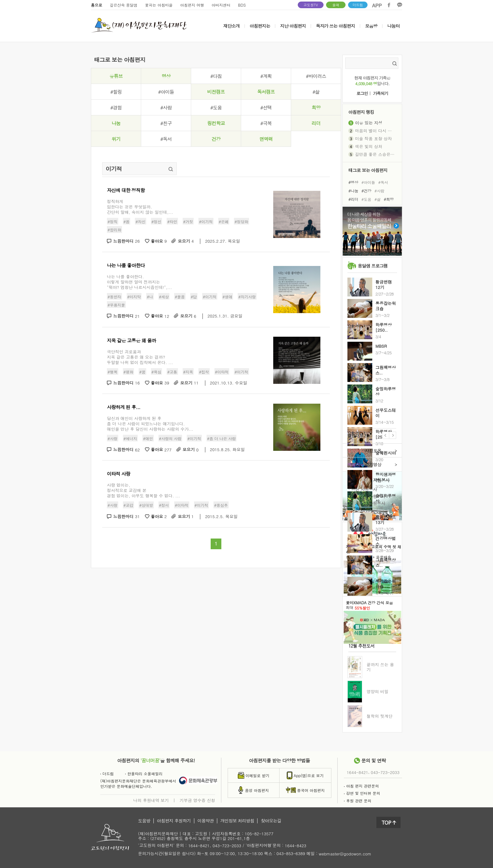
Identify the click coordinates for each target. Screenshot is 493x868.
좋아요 (159, 241)
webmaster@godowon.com (345, 854)
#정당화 (241, 221)
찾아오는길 (271, 821)
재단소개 (231, 26)
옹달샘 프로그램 (373, 266)
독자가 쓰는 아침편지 (335, 26)
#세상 (164, 296)
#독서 (166, 139)
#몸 (127, 221)
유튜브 (116, 76)
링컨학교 (216, 123)
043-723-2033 (385, 772)
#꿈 (142, 371)
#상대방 (146, 505)
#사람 (166, 107)
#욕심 (157, 371)
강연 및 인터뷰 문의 (362, 793)
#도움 (216, 107)
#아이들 (166, 92)
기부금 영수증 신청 (197, 800)
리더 (316, 123)
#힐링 (116, 92)
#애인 (148, 438)
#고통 (172, 371)
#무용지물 (116, 305)
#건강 (367, 191)
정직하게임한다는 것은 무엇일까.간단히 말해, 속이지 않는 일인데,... (140, 207)
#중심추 (221, 505)
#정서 (164, 505)
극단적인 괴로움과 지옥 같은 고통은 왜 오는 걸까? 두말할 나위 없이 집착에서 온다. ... (140, 357)
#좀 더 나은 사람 (222, 438)
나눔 (116, 123)
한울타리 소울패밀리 (144, 774)
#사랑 (113, 438)
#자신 (141, 221)
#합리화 (114, 230)
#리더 (353, 199)
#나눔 (353, 191)
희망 (316, 107)
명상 (166, 76)
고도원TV (311, 5)
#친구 (166, 123)
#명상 (353, 182)
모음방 (371, 26)
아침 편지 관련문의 (361, 786)
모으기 (186, 241)
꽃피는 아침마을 (159, 5)
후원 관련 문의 (358, 801)
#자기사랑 (247, 296)
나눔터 (393, 26)
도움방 (144, 821)
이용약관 (206, 821)
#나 (150, 296)
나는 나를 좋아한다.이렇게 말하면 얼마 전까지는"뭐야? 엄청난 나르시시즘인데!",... (139, 282)
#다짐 (216, 76)
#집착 (204, 371)
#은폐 (224, 221)
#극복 (266, 123)
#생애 (228, 296)
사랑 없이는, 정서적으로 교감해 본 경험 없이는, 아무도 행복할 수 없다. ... (143, 490)
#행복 (113, 371)
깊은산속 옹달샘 (124, 5)
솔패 (336, 5)
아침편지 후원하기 (174, 821)
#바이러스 (316, 76)
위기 (116, 139)
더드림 (358, 5)
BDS (242, 5)
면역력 (266, 139)
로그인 (362, 94)
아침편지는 (260, 26)
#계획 (266, 76)
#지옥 (188, 371)
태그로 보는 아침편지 (368, 170)
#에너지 (130, 438)
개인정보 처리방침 (237, 821)
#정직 (113, 221)
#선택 (266, 107)
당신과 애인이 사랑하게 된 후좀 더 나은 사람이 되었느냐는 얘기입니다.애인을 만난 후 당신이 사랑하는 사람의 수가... (150, 424)
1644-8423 (296, 846)
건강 (216, 139)
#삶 (316, 92)
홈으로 (97, 5)
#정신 (157, 221)
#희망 (389, 199)
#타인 (172, 221)
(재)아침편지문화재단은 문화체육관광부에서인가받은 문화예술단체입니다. (138, 783)
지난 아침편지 (293, 26)
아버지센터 (221, 5)
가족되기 (380, 94)
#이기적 (206, 221)
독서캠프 (266, 92)
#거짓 (188, 221)
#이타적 (222, 371)
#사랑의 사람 (170, 438)
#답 (194, 296)
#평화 (129, 371)
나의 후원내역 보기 (151, 800)
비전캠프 (216, 92)
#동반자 (114, 296)
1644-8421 (357, 772)
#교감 (129, 505)
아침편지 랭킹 (361, 112)
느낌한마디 (127, 241)
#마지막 (134, 296)
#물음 (180, 296)
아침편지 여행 (192, 5)
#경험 (116, 107)
